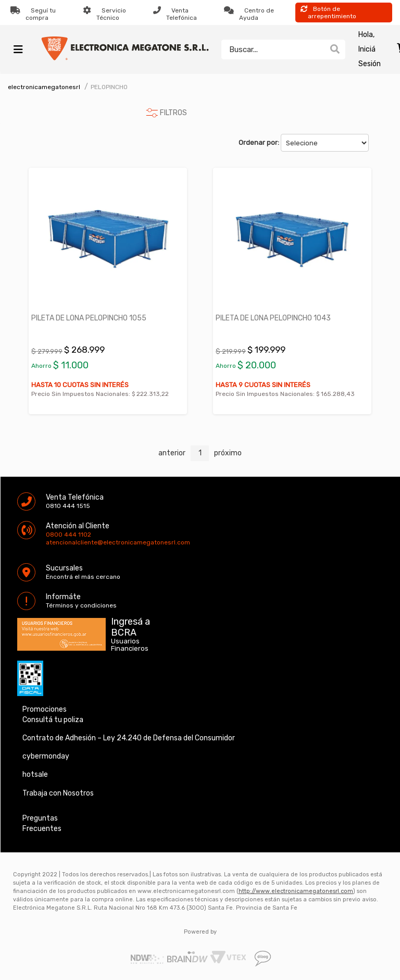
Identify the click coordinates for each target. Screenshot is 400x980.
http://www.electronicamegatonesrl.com (296, 891)
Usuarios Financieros (130, 645)
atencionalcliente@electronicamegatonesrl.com (55, 542)
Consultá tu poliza (53, 720)
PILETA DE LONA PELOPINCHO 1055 (89, 318)
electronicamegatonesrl (44, 87)
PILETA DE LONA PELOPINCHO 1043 (273, 318)
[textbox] (273, 49)
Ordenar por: (259, 142)
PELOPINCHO (109, 87)
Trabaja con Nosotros (58, 793)
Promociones (45, 709)
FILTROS (173, 113)
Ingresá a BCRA (130, 625)
